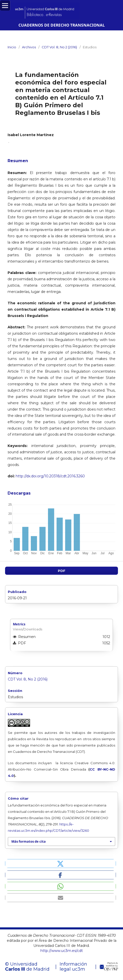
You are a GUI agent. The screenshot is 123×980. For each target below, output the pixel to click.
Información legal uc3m (73, 967)
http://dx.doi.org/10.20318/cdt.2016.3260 (50, 476)
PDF (62, 571)
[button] (60, 864)
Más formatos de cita (29, 841)
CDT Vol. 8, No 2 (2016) (59, 47)
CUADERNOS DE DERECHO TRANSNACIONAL (62, 25)
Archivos (29, 47)
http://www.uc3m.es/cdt (62, 951)
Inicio (12, 47)
